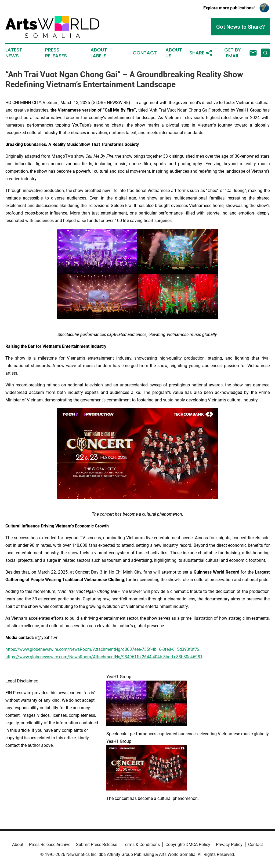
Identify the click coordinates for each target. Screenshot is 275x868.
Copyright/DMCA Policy (188, 845)
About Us (174, 53)
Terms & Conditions (141, 845)
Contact (145, 53)
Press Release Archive (50, 845)
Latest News (14, 53)
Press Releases (56, 53)
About (18, 845)
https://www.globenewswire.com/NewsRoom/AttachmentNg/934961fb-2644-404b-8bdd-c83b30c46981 (104, 657)
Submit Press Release (97, 845)
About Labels (99, 53)
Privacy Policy (229, 845)
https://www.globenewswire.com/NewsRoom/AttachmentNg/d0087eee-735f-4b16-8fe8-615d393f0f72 (102, 649)
